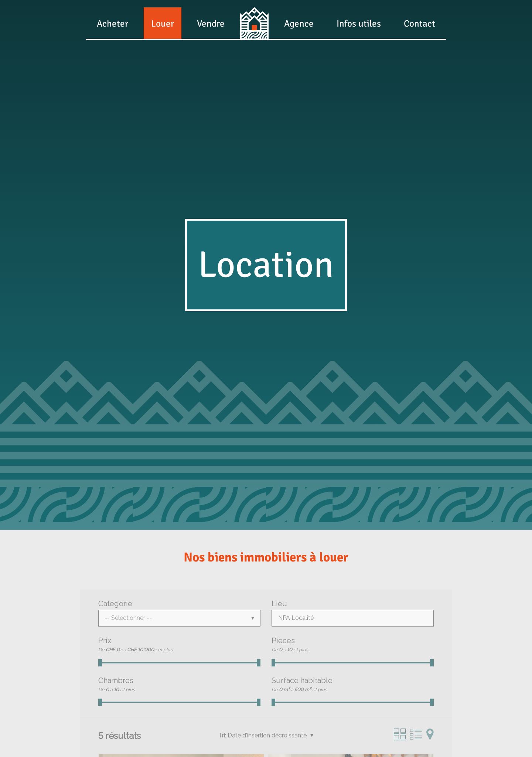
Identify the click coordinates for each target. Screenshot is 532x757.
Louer (163, 23)
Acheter (112, 23)
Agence (299, 23)
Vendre (211, 23)
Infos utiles (359, 23)
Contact (420, 23)
